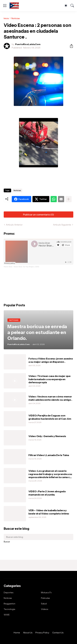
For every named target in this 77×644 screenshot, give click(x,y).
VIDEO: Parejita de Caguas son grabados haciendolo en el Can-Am (50, 417)
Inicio (6, 18)
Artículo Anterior (14, 225)
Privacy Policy (42, 633)
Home (17, 633)
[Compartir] (70, 46)
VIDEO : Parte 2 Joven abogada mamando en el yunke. (47, 493)
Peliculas (45, 598)
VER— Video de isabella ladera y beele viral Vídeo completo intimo (49, 512)
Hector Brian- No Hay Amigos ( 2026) (26, 267)
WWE (7, 615)
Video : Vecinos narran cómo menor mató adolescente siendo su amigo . (50, 398)
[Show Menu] (5, 6)
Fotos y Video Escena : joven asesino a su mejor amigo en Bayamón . (51, 360)
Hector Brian (8, 267)
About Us (28, 633)
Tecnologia (9, 609)
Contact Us (58, 633)
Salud (44, 604)
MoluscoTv (46, 592)
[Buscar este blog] (38, 537)
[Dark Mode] (66, 6)
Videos (45, 609)
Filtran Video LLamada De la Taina (49, 455)
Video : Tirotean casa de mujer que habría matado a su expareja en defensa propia (49, 379)
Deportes (9, 592)
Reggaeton (10, 604)
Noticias (16, 18)
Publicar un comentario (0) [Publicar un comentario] (38, 215)
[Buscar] (72, 6)
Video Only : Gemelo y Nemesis (47, 436)
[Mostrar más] (68, 199)
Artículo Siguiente (62, 225)
